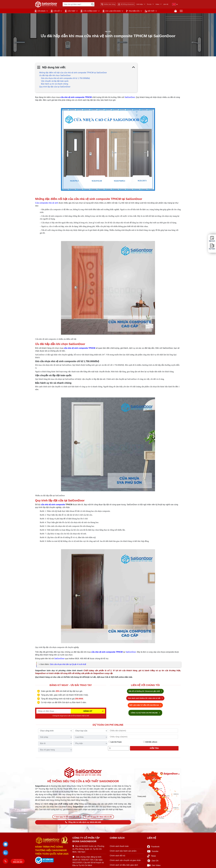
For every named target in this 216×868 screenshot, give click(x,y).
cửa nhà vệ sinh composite (53, 505)
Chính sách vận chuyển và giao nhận (125, 861)
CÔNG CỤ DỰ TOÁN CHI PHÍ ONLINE (145, 713)
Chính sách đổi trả (117, 857)
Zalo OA (153, 862)
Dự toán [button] (212, 247)
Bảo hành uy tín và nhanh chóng (55, 85)
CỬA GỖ (55, 11)
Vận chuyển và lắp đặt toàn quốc (55, 82)
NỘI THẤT (150, 11)
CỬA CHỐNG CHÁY (89, 11)
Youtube (153, 853)
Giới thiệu (140, 4)
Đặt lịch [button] (212, 239)
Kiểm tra (154, 749)
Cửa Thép (70, 11)
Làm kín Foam (115, 743)
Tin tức (149, 4)
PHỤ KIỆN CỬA (133, 11)
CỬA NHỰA (40, 11)
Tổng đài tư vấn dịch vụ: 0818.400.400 (83, 823)
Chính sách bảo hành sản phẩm (123, 852)
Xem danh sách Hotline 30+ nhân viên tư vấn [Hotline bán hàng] (145, 699)
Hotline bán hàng (108, 4)
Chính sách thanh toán (119, 847)
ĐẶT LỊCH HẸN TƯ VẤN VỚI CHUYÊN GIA (145, 706)
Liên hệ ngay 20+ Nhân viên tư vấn (98, 818)
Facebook (153, 848)
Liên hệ (166, 4)
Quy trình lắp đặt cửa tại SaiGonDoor (55, 87)
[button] (6, 844)
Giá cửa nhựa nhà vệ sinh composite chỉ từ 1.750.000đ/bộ (65, 79)
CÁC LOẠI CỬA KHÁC (112, 11)
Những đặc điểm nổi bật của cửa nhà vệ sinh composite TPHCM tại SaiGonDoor (73, 73)
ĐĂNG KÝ (88, 712)
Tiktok (151, 857)
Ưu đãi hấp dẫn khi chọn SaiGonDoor (55, 76)
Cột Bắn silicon (150, 743)
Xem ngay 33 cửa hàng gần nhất (67, 818)
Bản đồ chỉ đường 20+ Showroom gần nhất (145, 692)
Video (157, 4)
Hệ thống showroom (126, 4)
